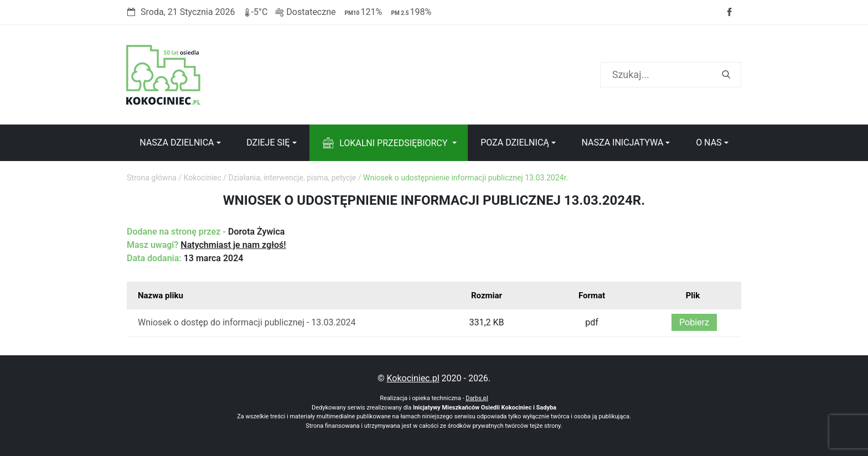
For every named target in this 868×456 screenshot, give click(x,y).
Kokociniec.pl (413, 378)
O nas (709, 142)
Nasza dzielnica (177, 142)
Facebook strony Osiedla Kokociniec (729, 12)
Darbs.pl (477, 398)
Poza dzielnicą (515, 142)
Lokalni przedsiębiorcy (393, 143)
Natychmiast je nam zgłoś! (233, 245)
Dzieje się (268, 142)
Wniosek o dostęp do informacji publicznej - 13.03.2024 (247, 322)
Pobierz (694, 322)
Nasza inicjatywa (622, 142)
